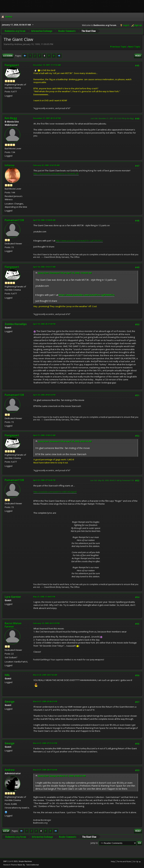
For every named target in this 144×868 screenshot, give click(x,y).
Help (113, 861)
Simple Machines (25, 861)
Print (138, 56)
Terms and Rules (124, 861)
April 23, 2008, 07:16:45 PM (44, 480)
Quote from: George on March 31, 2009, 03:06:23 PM (62, 776)
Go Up (6, 831)
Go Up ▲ (137, 861)
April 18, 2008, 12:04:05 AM (44, 220)
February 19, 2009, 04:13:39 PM (46, 623)
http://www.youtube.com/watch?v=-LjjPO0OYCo (79, 241)
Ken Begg (11, 118)
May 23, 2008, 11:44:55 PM (44, 597)
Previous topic (118, 47)
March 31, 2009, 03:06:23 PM (45, 701)
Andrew (10, 770)
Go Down (8, 56)
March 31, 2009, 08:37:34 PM (45, 770)
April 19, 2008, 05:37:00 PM (44, 324)
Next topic (134, 47)
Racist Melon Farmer (13, 625)
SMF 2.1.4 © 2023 (10, 861)
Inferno (10, 165)
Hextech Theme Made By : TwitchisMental (21, 865)
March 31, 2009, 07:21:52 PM (45, 743)
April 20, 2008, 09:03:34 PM (44, 395)
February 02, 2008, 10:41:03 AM (46, 165)
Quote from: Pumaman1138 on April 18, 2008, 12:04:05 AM (65, 273)
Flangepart (12, 65)
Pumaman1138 (14, 220)
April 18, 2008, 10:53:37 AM (44, 267)
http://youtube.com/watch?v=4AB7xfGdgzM (55, 492)
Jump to (94, 843)
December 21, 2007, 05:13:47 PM (47, 118)
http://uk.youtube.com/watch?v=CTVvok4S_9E (56, 174)
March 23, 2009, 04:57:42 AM (45, 675)
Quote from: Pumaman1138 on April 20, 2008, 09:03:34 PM (65, 441)
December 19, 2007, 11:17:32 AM (47, 65)
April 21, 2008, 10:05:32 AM (44, 435)
